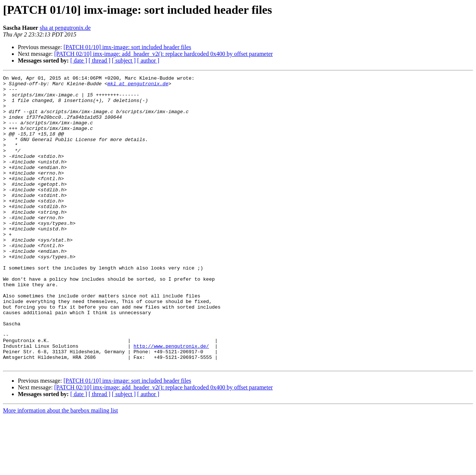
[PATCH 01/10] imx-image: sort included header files (127, 47)
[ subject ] (124, 60)
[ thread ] (99, 60)
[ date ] (79, 60)
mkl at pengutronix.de (138, 86)
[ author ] (148, 60)
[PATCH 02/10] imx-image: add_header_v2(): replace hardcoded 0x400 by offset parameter (164, 54)
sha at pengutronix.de (65, 28)
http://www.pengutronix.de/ (171, 401)
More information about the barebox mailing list (60, 468)
